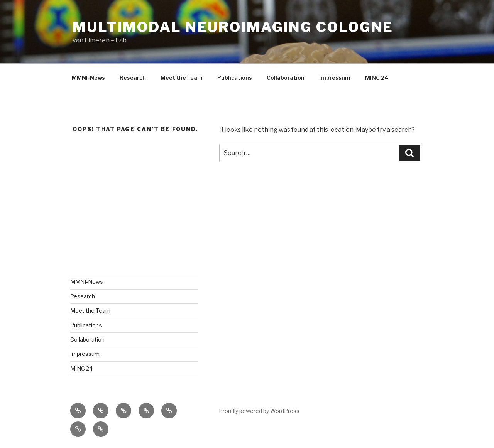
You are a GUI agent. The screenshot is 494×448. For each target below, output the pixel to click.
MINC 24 (377, 78)
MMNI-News (88, 78)
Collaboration (286, 78)
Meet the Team (182, 78)
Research (133, 78)
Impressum (335, 78)
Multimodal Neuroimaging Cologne (233, 27)
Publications (235, 78)
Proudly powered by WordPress (259, 411)
